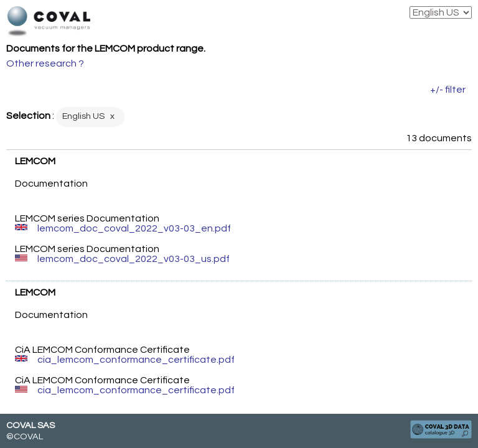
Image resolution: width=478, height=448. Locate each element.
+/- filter (448, 90)
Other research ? (45, 63)
